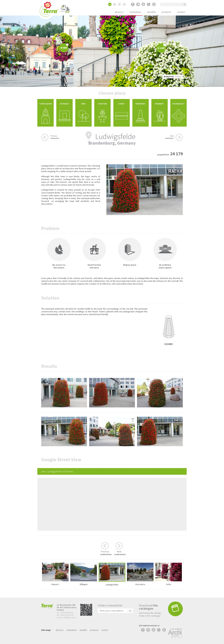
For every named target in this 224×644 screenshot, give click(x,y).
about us (119, 12)
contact (181, 12)
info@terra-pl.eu (70, 618)
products (166, 12)
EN (110, 4)
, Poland (173, 76)
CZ (124, 4)
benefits (151, 12)
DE (115, 4)
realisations (135, 12)
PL (119, 4)
